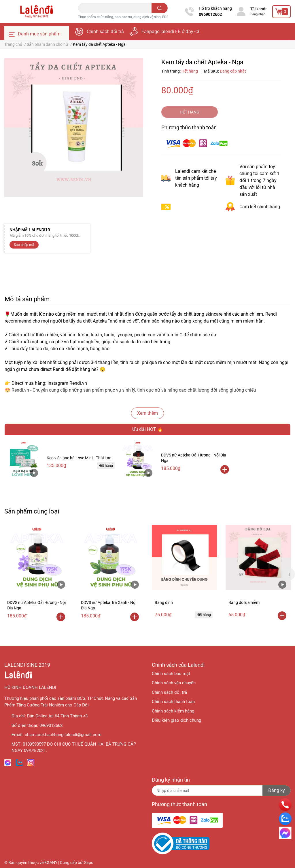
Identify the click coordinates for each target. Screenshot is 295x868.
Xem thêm (147, 413)
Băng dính (164, 602)
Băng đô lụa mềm (244, 602)
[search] (160, 8)
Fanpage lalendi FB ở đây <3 (170, 32)
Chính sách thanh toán (173, 702)
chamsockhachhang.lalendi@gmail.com (63, 735)
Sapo (89, 863)
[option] (37, 574)
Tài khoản (259, 9)
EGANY (51, 863)
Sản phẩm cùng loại (32, 511)
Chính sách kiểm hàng (173, 711)
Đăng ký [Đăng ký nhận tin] (277, 790)
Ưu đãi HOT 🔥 (148, 429)
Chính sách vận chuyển (174, 683)
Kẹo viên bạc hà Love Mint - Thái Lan (79, 458)
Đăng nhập (258, 14)
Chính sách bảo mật (171, 674)
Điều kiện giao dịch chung (176, 720)
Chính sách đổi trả (105, 32)
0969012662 (210, 14)
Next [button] (289, 574)
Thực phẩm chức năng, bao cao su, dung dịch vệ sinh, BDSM (125, 17)
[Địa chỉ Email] (221, 791)
